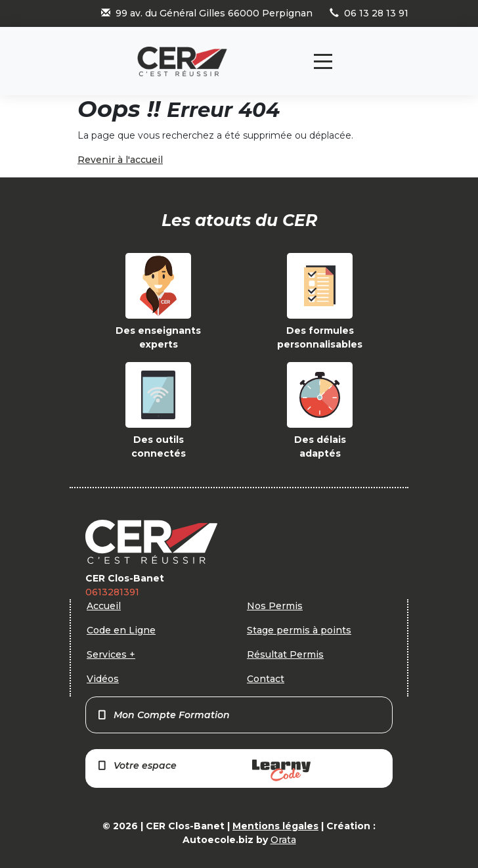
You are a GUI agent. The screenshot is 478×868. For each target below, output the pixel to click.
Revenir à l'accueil (120, 160)
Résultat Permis (285, 654)
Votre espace (204, 770)
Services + (111, 654)
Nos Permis (275, 606)
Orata (283, 840)
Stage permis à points (299, 630)
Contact (266, 679)
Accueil (104, 606)
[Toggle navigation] (323, 61)
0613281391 (112, 592)
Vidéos (103, 679)
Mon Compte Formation (163, 715)
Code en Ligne (121, 630)
